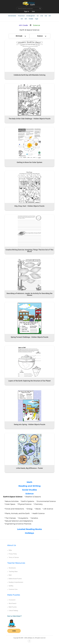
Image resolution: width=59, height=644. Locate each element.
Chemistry (38, 504)
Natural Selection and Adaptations (19, 521)
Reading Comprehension (15, 582)
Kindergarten (31, 16)
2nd (42, 16)
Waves (38, 509)
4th (50, 16)
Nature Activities (12, 501)
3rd (46, 16)
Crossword (11, 600)
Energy (30, 509)
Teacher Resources (16, 563)
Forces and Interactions (15, 509)
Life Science (48, 509)
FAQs (10, 550)
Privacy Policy (12, 554)
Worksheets (12, 16)
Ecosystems (23, 518)
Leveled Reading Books (29, 529)
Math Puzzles (12, 607)
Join (14, 631)
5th (22, 19)
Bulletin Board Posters (15, 579)
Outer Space (10, 504)
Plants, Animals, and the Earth (17, 513)
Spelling (10, 586)
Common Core (12, 589)
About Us (12, 545)
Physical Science (25, 504)
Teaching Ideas (12, 572)
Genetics (34, 518)
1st (38, 16)
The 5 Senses (10, 518)
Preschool (21, 16)
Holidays (29, 533)
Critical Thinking (13, 611)
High (37, 19)
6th (26, 19)
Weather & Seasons (33, 497)
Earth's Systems (28, 501)
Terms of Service (13, 557)
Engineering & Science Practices (18, 524)
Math (29, 482)
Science (29, 494)
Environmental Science (46, 501)
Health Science (39, 513)
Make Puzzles (14, 595)
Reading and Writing (29, 486)
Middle (31, 19)
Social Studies (29, 490)
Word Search (12, 603)
